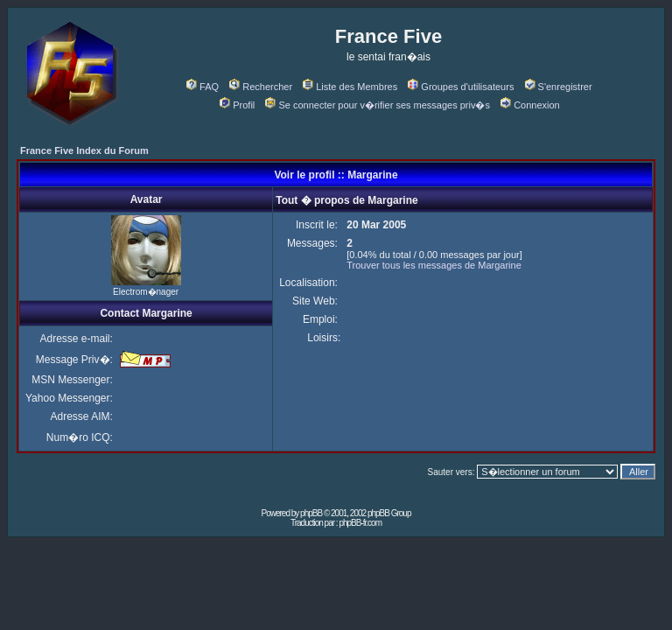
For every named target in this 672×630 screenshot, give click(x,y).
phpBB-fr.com (360, 523)
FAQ (203, 87)
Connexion (530, 105)
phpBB (311, 513)
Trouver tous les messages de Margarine (434, 265)
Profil (237, 105)
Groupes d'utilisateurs (461, 87)
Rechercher (261, 87)
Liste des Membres (350, 87)
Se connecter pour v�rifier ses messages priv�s (377, 105)
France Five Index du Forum (84, 150)
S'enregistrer (559, 87)
